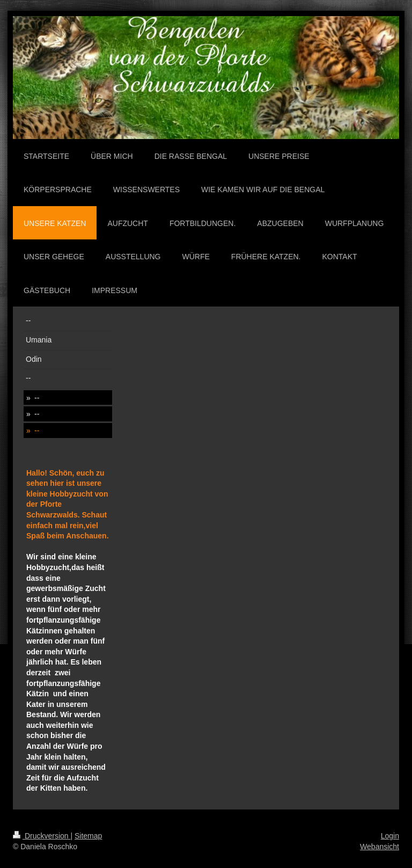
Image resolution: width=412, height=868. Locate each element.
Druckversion (42, 836)
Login (390, 836)
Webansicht (380, 847)
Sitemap (88, 836)
